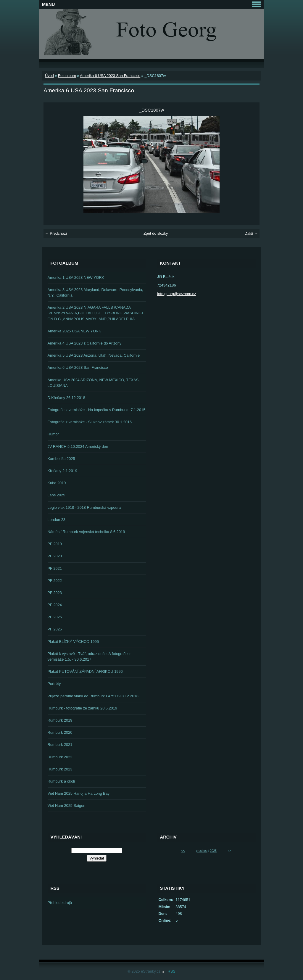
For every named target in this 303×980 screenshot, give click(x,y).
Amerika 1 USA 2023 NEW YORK (76, 277)
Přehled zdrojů (60, 903)
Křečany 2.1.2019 (62, 471)
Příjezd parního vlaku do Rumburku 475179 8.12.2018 (93, 696)
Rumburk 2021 (60, 745)
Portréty (54, 684)
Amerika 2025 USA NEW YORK (74, 331)
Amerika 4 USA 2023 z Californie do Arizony (85, 343)
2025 (213, 851)
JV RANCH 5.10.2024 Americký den (78, 446)
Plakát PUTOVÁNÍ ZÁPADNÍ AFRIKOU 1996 (85, 671)
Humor (53, 434)
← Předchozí (56, 233)
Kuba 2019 (57, 483)
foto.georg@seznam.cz (177, 294)
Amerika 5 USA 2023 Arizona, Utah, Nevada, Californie (94, 355)
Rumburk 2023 (60, 769)
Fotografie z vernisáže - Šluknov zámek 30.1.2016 (90, 422)
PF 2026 (55, 629)
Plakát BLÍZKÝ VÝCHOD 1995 (73, 642)
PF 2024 (55, 605)
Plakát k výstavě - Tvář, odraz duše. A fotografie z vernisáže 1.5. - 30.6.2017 (89, 656)
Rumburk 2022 (60, 757)
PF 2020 (55, 556)
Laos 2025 (57, 495)
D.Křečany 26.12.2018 (66, 398)
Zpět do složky (156, 233)
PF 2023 (55, 593)
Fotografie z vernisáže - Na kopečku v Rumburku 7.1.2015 (97, 410)
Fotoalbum (67, 76)
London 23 (57, 520)
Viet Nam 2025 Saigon (67, 806)
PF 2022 (55, 581)
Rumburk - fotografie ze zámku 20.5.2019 (82, 708)
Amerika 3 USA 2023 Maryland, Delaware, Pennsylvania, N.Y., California (95, 292)
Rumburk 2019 (60, 720)
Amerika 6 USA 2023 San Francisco (110, 76)
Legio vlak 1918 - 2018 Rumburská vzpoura (84, 507)
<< (183, 851)
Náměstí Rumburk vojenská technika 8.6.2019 (86, 532)
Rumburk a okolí (61, 781)
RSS (172, 971)
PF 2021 (55, 568)
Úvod (49, 76)
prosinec (202, 851)
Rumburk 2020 (60, 732)
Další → (251, 233)
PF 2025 (55, 617)
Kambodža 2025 (61, 459)
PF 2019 (55, 544)
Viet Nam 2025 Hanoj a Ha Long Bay (79, 793)
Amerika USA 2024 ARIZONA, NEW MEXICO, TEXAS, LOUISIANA (94, 383)
